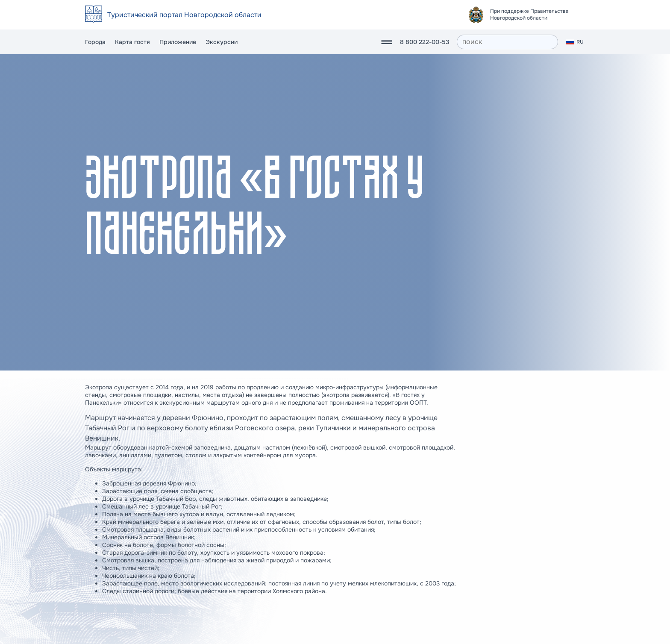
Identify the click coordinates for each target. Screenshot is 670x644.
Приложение (178, 42)
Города (95, 42)
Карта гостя (132, 42)
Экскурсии (222, 42)
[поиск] (507, 42)
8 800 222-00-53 (425, 42)
